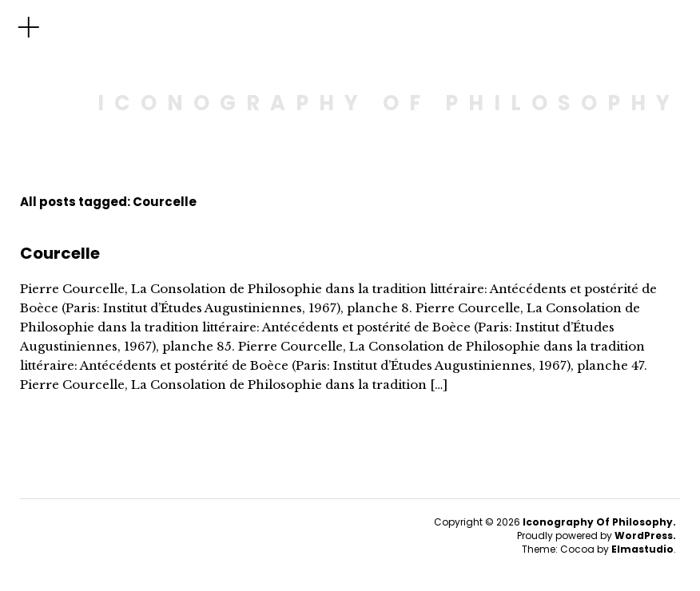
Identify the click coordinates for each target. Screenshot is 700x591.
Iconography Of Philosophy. (599, 522)
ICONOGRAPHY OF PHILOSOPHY (389, 103)
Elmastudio (642, 549)
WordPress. (645, 535)
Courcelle (60, 253)
